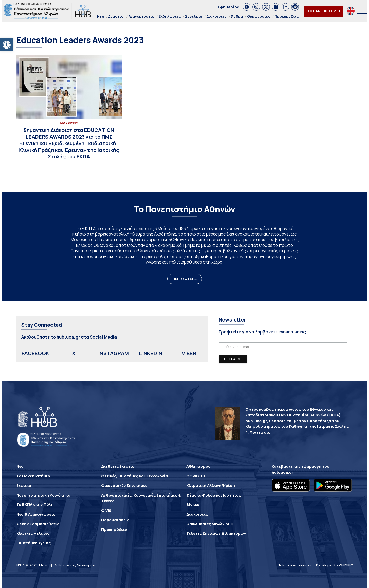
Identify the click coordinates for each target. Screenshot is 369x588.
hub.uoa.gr (283, 472)
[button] (7, 45)
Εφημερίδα (229, 7)
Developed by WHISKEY (335, 565)
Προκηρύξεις (287, 16)
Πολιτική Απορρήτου (295, 565)
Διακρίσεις (217, 16)
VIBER (189, 353)
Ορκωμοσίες (259, 16)
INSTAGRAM (113, 353)
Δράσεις (116, 16)
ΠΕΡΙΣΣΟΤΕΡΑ (185, 279)
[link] (247, 7)
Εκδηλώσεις (170, 16)
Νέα (101, 16)
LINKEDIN (151, 353)
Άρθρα (237, 16)
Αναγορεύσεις (141, 16)
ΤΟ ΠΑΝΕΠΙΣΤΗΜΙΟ (324, 11)
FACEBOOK (35, 353)
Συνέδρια (194, 16)
